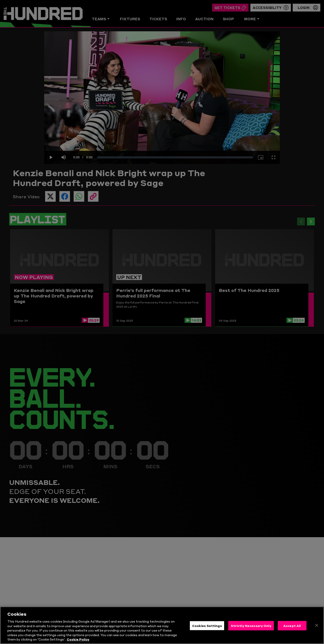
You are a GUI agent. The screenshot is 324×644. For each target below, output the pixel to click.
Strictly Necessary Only (251, 628)
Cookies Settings (207, 628)
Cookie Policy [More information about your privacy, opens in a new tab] (78, 642)
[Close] (317, 628)
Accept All (292, 628)
